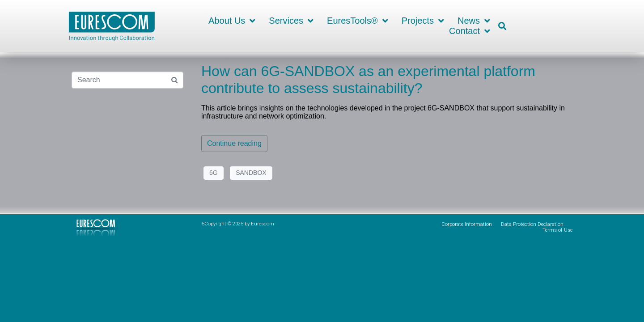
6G (214, 173)
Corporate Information (467, 224)
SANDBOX (251, 173)
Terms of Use (557, 230)
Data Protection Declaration (532, 224)
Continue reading (234, 143)
